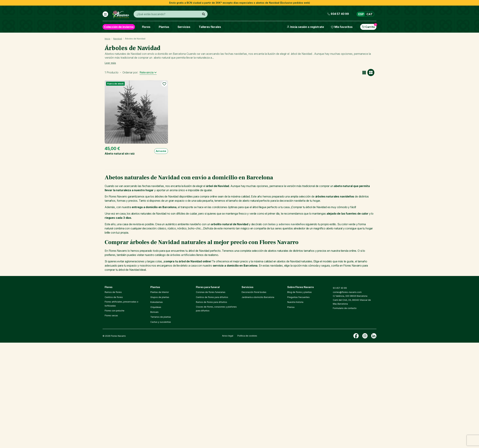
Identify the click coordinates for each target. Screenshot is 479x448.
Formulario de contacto (345, 308)
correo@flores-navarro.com (347, 292)
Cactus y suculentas (161, 322)
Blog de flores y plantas (300, 292)
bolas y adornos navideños (287, 224)
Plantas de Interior (160, 292)
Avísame (161, 151)
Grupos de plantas (160, 297)
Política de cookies (247, 336)
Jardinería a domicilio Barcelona (258, 297)
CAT (370, 14)
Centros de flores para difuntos (212, 297)
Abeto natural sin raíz (120, 154)
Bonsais (154, 312)
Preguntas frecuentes (298, 297)
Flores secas (111, 316)
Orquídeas (156, 307)
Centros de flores (114, 297)
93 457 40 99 (340, 288)
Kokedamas (157, 302)
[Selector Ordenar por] (148, 72)
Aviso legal (228, 336)
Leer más (110, 63)
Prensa (291, 307)
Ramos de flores (113, 292)
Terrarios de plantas (161, 317)
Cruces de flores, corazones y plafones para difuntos (216, 309)
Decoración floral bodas (254, 292)
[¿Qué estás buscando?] (204, 14)
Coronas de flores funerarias (211, 292)
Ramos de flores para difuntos (212, 302)
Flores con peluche (115, 311)
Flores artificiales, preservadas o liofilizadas (121, 304)
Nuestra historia (295, 302)
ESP (361, 14)
